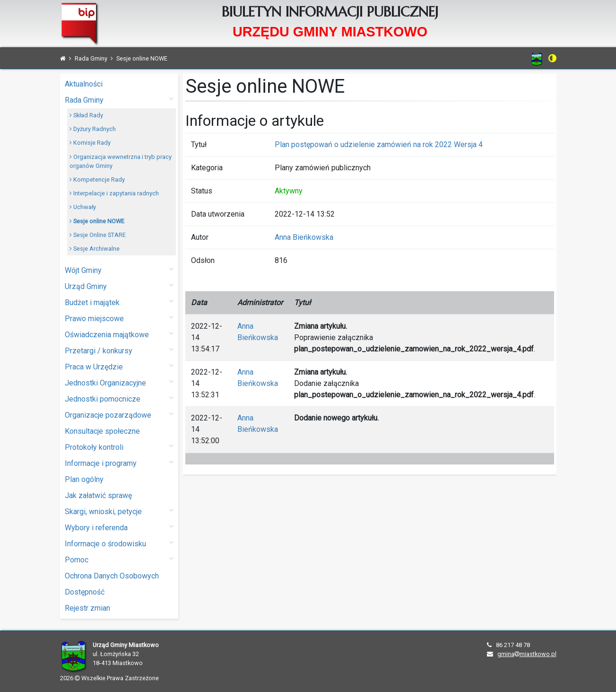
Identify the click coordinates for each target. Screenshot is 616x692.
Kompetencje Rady (97, 180)
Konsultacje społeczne (102, 431)
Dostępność (85, 592)
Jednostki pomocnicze (119, 399)
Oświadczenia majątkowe (119, 334)
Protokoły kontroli (119, 447)
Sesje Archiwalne (95, 249)
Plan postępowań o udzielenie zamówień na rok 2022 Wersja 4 (379, 145)
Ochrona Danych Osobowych (112, 576)
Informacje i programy (119, 463)
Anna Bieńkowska (304, 237)
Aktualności (84, 84)
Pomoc (119, 559)
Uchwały (83, 207)
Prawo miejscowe (119, 318)
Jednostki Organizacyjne (119, 382)
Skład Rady (86, 115)
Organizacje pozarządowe (119, 415)
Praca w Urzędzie (119, 366)
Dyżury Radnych (93, 129)
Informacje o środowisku (119, 543)
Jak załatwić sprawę (98, 495)
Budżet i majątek (119, 302)
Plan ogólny (84, 479)
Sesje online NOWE (97, 221)
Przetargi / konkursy (119, 350)
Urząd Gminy (119, 286)
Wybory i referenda (119, 527)
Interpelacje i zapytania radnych (114, 193)
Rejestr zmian (87, 608)
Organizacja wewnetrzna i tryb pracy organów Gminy (121, 161)
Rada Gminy (119, 100)
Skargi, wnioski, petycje (119, 511)
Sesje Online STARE (98, 235)
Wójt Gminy (119, 270)
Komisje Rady (90, 143)
